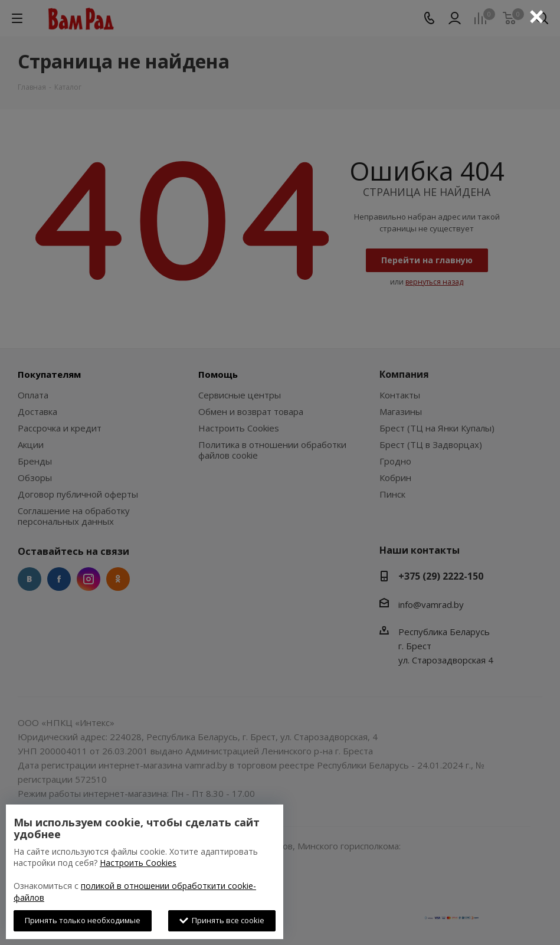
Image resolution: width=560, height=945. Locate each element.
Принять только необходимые (83, 920)
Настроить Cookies (138, 863)
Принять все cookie (222, 920)
